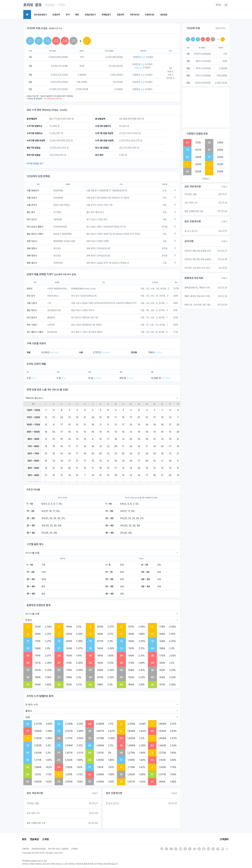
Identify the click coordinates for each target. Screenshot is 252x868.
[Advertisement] (206, 107)
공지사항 (189, 241)
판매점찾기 (106, 15)
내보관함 (164, 15)
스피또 (61, 5)
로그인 (218, 5)
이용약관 (26, 849)
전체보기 (206, 179)
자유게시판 (135, 15)
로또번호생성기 (40, 15)
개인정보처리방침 (39, 849)
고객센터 (224, 839)
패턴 (77, 15)
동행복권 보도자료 (194, 278)
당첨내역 (56, 15)
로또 (38, 5)
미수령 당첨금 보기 (35, 164)
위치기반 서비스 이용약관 (58, 849)
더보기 (95, 793)
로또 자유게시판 (35, 793)
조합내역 (120, 15)
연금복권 (50, 5)
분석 (68, 15)
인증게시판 (149, 15)
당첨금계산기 (90, 15)
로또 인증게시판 (114, 793)
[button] (226, 5)
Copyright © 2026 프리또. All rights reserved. (43, 853)
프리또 (28, 5)
